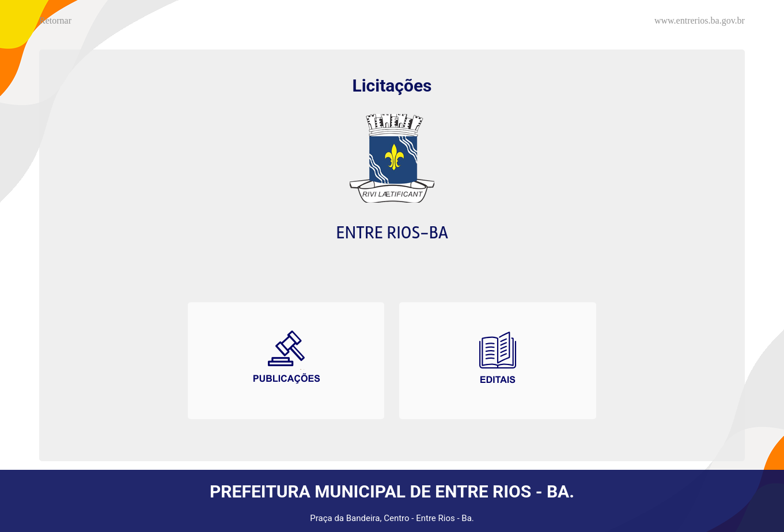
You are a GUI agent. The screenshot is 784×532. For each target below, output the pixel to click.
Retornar (55, 20)
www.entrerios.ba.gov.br (700, 20)
